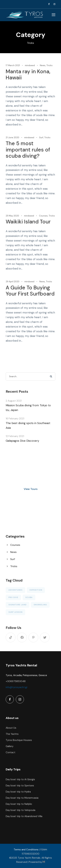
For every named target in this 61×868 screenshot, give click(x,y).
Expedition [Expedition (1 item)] (36, 590)
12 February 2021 (15, 436)
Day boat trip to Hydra (18, 792)
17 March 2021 (13, 65)
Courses (43, 216)
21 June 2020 (12, 137)
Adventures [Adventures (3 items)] (15, 590)
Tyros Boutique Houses (19, 740)
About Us (11, 728)
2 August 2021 (14, 401)
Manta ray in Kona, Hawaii (28, 75)
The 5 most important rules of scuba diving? (28, 150)
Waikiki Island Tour (28, 222)
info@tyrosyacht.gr (17, 687)
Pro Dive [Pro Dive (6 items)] (13, 597)
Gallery (10, 746)
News (43, 65)
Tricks (49, 65)
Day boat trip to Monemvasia (22, 798)
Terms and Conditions (26, 850)
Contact (10, 752)
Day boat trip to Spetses (20, 786)
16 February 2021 (15, 419)
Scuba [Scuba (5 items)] (29, 597)
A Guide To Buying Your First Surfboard (30, 291)
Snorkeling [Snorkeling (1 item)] (40, 605)
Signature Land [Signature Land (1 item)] (17, 605)
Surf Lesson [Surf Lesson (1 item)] (15, 612)
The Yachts (12, 734)
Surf (41, 137)
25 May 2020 (12, 216)
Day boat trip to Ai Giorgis (20, 779)
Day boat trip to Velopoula (20, 810)
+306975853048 (16, 681)
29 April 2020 (13, 282)
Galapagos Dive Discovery (22, 441)
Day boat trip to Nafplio (19, 804)
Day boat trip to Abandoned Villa (24, 816)
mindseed (30, 65)
